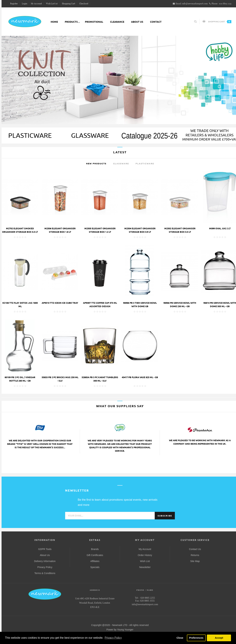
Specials (95, 567)
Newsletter (145, 567)
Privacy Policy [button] (113, 638)
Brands (95, 549)
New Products (96, 164)
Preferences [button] (196, 638)
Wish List (145, 561)
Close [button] (180, 638)
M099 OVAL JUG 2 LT (220, 228)
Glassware (121, 164)
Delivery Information (45, 561)
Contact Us (195, 549)
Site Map (195, 561)
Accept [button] (219, 638)
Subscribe (165, 516)
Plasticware (145, 164)
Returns (195, 555)
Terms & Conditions (45, 573)
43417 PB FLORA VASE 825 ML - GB (140, 377)
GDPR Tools (45, 549)
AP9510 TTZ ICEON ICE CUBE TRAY (60, 303)
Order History (145, 555)
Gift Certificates (95, 555)
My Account (145, 549)
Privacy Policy (45, 567)
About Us (45, 555)
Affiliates (95, 561)
